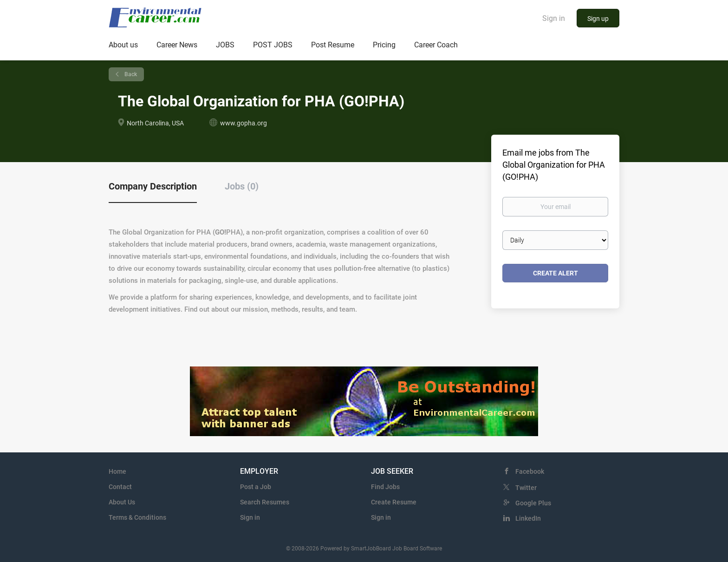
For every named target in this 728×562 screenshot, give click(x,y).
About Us (122, 502)
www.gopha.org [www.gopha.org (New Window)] (244, 123)
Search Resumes (265, 502)
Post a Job (256, 487)
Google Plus (533, 503)
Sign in (554, 18)
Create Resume (394, 502)
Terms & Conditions (137, 517)
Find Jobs (385, 487)
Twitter (526, 488)
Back (130, 74)
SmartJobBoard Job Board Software (396, 549)
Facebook (530, 471)
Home (117, 471)
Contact (120, 487)
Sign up (598, 19)
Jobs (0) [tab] (242, 186)
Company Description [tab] (153, 186)
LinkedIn (528, 518)
